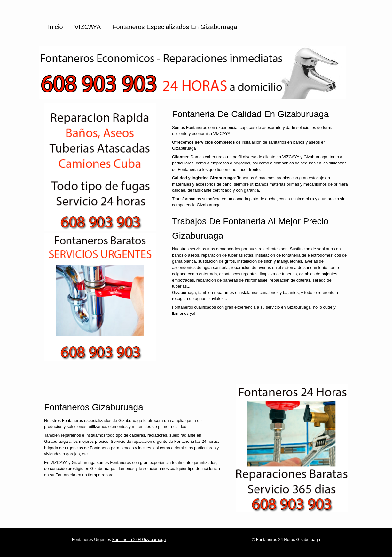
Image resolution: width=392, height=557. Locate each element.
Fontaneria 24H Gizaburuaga (139, 540)
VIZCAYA (88, 27)
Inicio (55, 27)
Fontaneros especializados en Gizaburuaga (175, 27)
